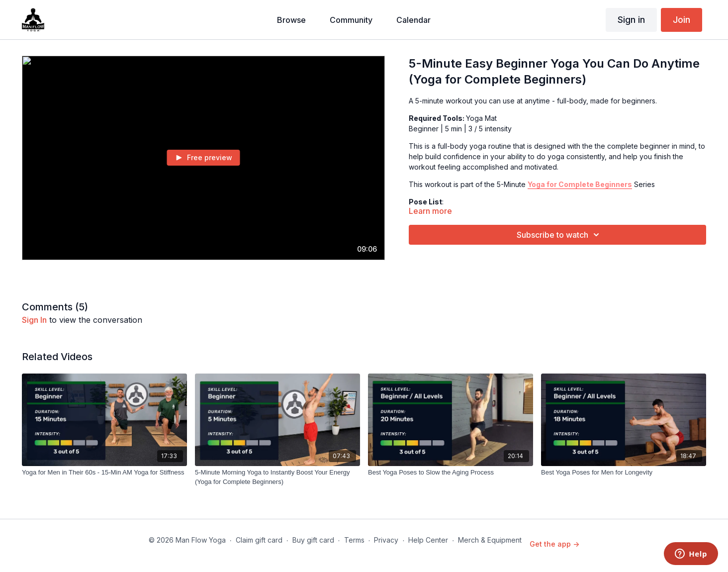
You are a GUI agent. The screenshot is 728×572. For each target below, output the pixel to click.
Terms (354, 540)
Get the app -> (554, 544)
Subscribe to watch (559, 235)
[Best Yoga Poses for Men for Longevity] (624, 473)
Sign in (631, 20)
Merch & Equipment (490, 540)
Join (682, 20)
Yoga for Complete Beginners (580, 184)
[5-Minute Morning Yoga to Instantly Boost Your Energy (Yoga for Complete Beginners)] (277, 477)
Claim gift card (259, 540)
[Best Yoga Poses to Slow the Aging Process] (451, 473)
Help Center (428, 540)
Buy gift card (313, 540)
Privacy (386, 540)
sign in (34, 320)
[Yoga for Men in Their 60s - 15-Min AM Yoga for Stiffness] (104, 473)
